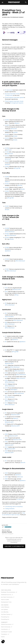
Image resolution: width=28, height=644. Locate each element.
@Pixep (17, 295)
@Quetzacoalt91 (17, 289)
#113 (6, 403)
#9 (6, 303)
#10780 (7, 148)
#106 (6, 288)
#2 (6, 342)
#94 (6, 360)
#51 (6, 461)
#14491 (7, 206)
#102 (6, 365)
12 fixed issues (9, 95)
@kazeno (17, 123)
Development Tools (6, 602)
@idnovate (10, 154)
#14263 (7, 184)
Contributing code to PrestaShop (14, 507)
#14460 (7, 247)
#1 (6, 336)
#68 (6, 322)
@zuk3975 (8, 164)
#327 (6, 447)
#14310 (7, 161)
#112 (6, 399)
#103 (6, 369)
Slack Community (7, 627)
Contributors (5, 629)
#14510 (7, 138)
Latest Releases (5, 607)
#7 (6, 417)
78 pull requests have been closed (14, 101)
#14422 (7, 187)
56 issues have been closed (12, 94)
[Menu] (2, 2)
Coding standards (10, 509)
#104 (6, 373)
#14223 (7, 156)
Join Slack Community (8, 597)
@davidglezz (14, 390)
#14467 (7, 269)
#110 (6, 392)
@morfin (23, 463)
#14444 (7, 259)
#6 (6, 413)
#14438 (7, 228)
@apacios (16, 418)
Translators (5, 634)
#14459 (7, 134)
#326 (6, 442)
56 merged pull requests (17, 103)
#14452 (7, 191)
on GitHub (19, 499)
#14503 (7, 237)
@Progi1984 (17, 168)
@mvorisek (14, 129)
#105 (6, 377)
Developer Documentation (9, 592)
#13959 (7, 152)
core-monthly (8, 527)
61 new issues (9, 90)
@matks (15, 132)
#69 (6, 326)
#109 (6, 388)
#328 (6, 451)
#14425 (7, 131)
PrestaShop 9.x (5, 617)
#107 (6, 292)
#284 (6, 434)
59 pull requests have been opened (14, 97)
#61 (6, 313)
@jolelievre (8, 251)
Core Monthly (5, 612)
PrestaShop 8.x (5, 619)
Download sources (7, 595)
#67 (6, 319)
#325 (6, 438)
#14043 (7, 120)
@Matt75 (7, 182)
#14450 (7, 167)
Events (3, 637)
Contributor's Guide (6, 632)
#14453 (7, 234)
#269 (6, 473)
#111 (6, 395)
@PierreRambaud (10, 232)
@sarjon (9, 150)
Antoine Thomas (7, 532)
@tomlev (20, 185)
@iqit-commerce (21, 378)
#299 (6, 477)
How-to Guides (5, 600)
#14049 (7, 177)
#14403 (7, 125)
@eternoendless (9, 317)
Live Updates (5, 609)
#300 (6, 479)
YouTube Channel (7, 614)
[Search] (26, 2)
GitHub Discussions (7, 624)
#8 (6, 420)
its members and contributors (10, 584)
